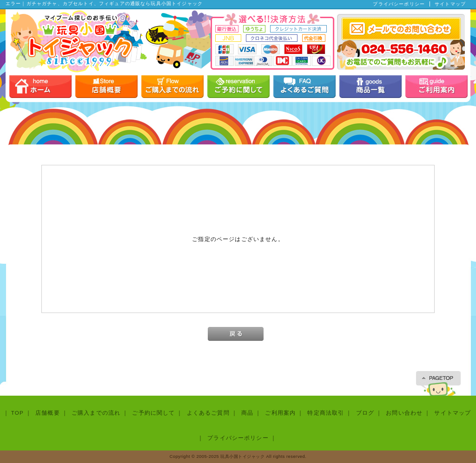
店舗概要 (48, 413)
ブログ (365, 413)
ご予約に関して (153, 413)
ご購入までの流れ (96, 413)
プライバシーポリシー (399, 4)
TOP (17, 413)
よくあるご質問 (208, 413)
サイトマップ (450, 4)
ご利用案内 (280, 413)
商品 (247, 413)
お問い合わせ (404, 413)
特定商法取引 (326, 413)
